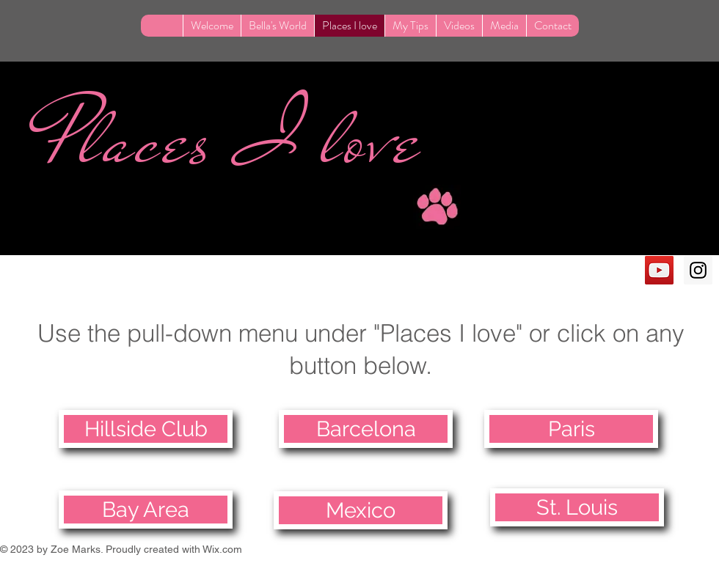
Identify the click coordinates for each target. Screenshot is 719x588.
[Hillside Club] (146, 429)
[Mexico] (361, 510)
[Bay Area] (146, 510)
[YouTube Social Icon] (659, 270)
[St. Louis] (577, 507)
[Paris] (571, 429)
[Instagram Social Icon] (698, 270)
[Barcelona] (366, 429)
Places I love (233, 140)
